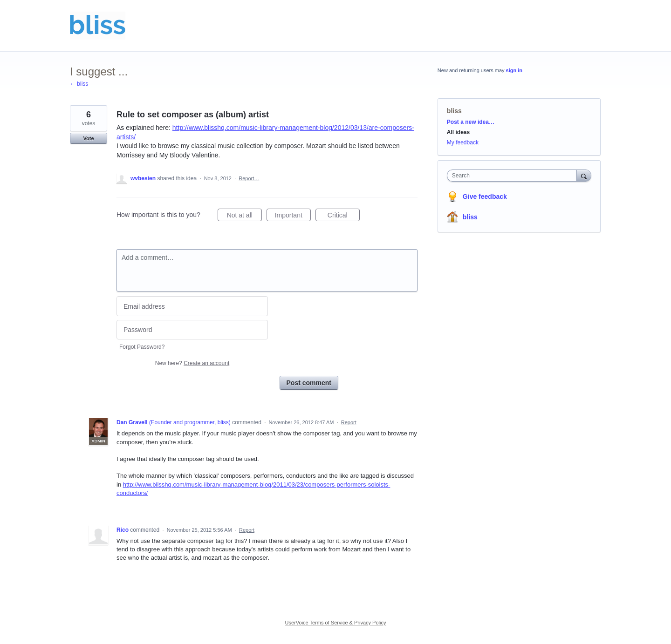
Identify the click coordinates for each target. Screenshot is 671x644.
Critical (344, 217)
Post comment (309, 383)
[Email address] (192, 306)
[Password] (192, 330)
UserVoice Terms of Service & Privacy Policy (336, 623)
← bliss (79, 84)
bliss (454, 111)
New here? (192, 363)
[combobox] (514, 176)
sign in (514, 70)
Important (293, 217)
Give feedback (485, 197)
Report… (249, 178)
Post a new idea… (471, 122)
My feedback (463, 142)
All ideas (458, 132)
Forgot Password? (142, 347)
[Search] (584, 175)
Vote (88, 138)
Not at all (244, 217)
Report (349, 422)
